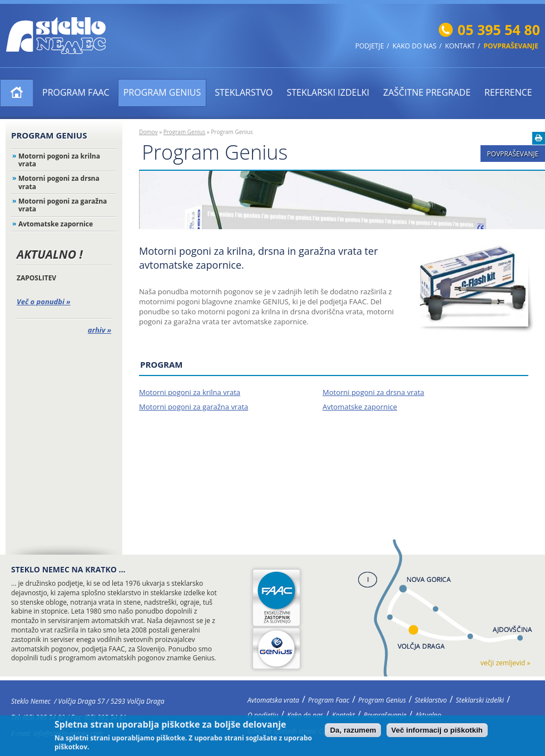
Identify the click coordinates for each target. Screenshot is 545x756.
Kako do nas (415, 46)
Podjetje (370, 46)
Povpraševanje (511, 46)
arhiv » (100, 330)
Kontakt (460, 46)
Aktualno (428, 715)
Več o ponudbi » (44, 302)
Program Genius (162, 92)
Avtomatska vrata (17, 93)
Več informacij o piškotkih (437, 732)
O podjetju (263, 715)
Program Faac (76, 92)
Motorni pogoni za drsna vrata (59, 182)
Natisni (539, 138)
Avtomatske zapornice (56, 224)
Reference (508, 92)
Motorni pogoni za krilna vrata (59, 160)
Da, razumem (353, 732)
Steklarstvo (244, 92)
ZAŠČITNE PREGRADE (427, 92)
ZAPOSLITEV (36, 278)
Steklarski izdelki (328, 92)
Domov (148, 132)
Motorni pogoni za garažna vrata (63, 205)
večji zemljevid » (505, 663)
